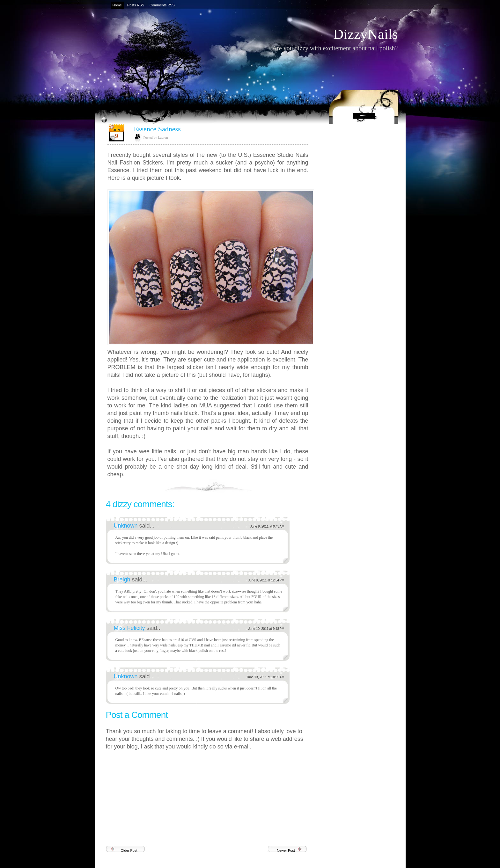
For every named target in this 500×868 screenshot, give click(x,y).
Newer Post (286, 850)
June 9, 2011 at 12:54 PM (266, 580)
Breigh (123, 580)
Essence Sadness (157, 129)
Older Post (129, 850)
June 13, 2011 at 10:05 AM (265, 677)
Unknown (127, 526)
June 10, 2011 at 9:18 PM (266, 629)
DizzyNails (365, 34)
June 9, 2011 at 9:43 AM (267, 526)
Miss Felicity (130, 628)
